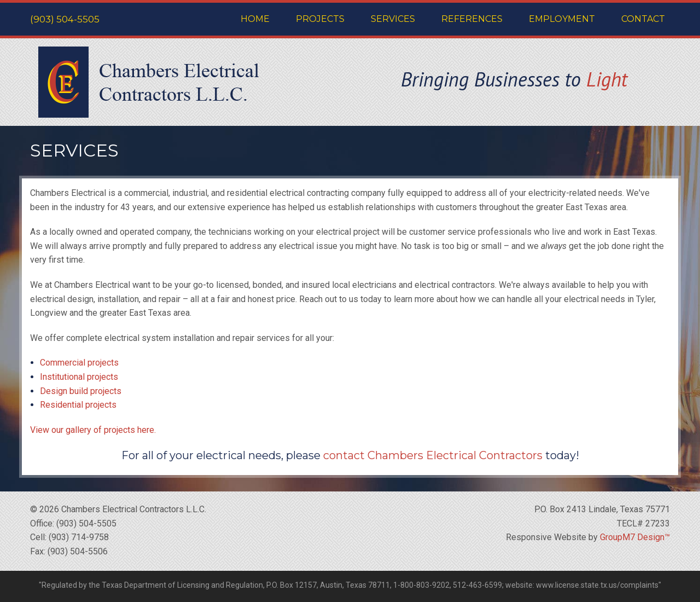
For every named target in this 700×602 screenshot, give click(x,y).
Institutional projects (79, 377)
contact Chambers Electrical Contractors (433, 455)
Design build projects (81, 391)
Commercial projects (79, 363)
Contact (643, 19)
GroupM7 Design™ (635, 537)
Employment (562, 19)
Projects (320, 19)
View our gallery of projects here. (93, 430)
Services (393, 19)
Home (255, 19)
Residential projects (78, 405)
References (472, 19)
